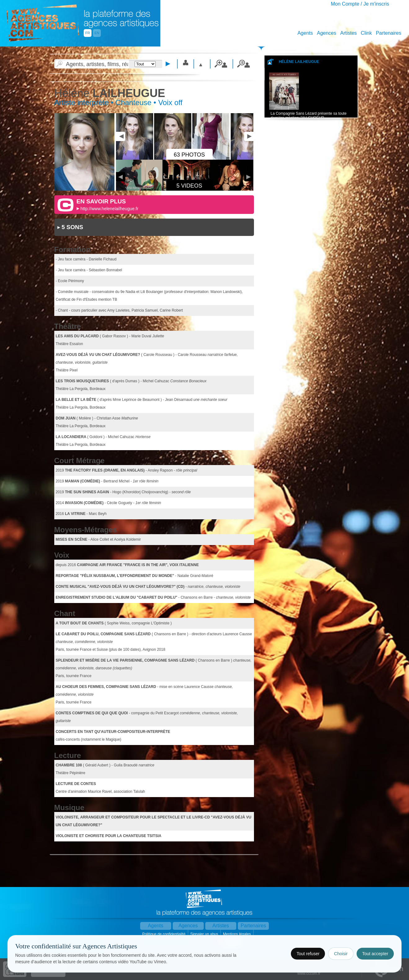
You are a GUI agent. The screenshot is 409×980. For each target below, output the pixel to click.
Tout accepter (375, 954)
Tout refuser (308, 954)
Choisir (341, 954)
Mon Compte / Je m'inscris (360, 4)
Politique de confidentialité (164, 934)
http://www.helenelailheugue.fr (109, 209)
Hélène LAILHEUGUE (299, 62)
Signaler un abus (204, 934)
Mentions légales (237, 934)
